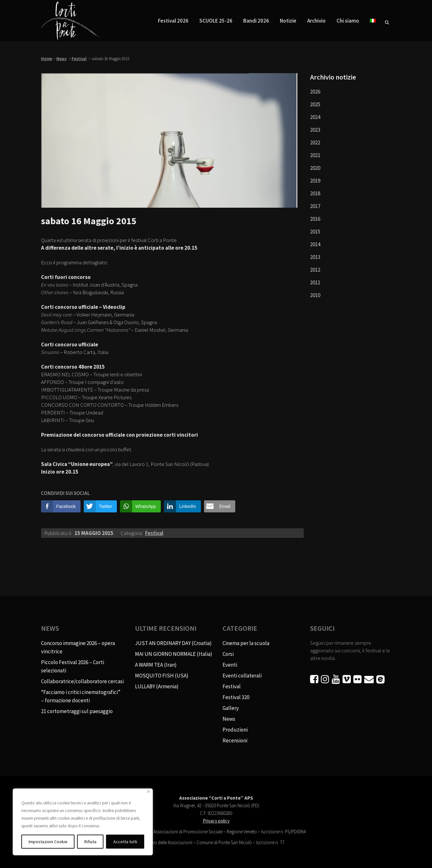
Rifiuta (90, 842)
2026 (315, 92)
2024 (315, 117)
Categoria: (132, 533)
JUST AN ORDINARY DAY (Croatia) (173, 643)
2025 (315, 104)
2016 (315, 219)
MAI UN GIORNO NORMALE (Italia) (174, 654)
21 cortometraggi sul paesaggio (77, 711)
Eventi (230, 665)
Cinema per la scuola (246, 643)
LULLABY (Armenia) (157, 686)
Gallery (231, 708)
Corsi (228, 654)
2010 (315, 295)
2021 (315, 155)
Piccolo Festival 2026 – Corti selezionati (73, 666)
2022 (315, 142)
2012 (315, 270)
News (61, 59)
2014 (315, 244)
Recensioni (235, 740)
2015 (315, 232)
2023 (315, 130)
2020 (315, 168)
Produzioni (235, 730)
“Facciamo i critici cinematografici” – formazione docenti (81, 696)
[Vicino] (149, 792)
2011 (315, 282)
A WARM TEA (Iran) (156, 665)
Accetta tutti (125, 842)
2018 (315, 193)
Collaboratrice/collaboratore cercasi (82, 681)
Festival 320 (236, 697)
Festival (79, 59)
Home (47, 59)
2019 (315, 181)
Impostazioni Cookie (48, 842)
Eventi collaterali (242, 676)
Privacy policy (216, 821)
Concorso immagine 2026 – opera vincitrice (78, 647)
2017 (315, 206)
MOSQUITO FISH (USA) (162, 676)
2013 (315, 257)
